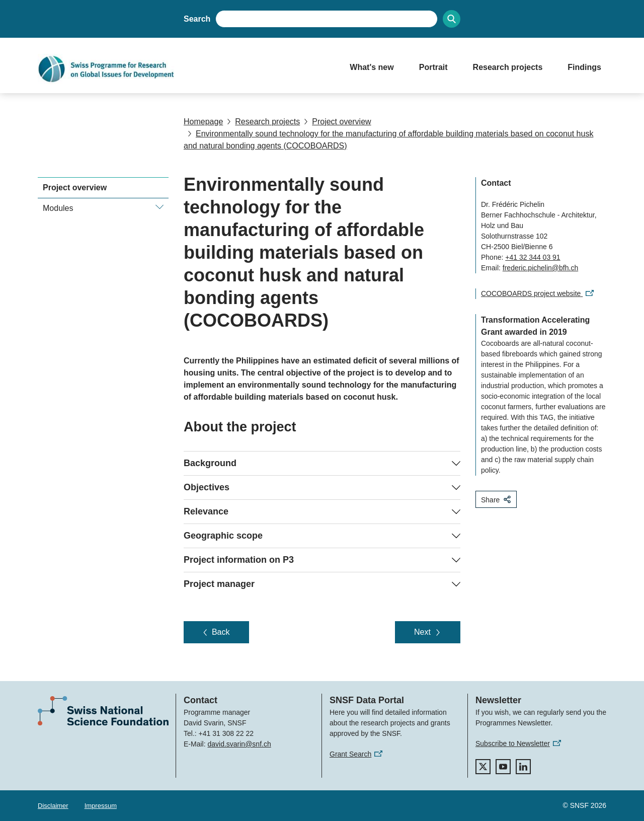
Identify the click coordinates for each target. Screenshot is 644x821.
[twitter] (483, 767)
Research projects (508, 67)
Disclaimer (53, 806)
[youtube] (503, 767)
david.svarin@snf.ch (239, 744)
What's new (372, 67)
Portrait (433, 67)
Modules (58, 208)
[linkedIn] (523, 767)
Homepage (203, 122)
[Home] (184, 69)
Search (197, 19)
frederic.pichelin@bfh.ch (540, 268)
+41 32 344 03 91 (533, 257)
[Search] (452, 19)
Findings (584, 67)
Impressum (101, 806)
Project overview (337, 122)
